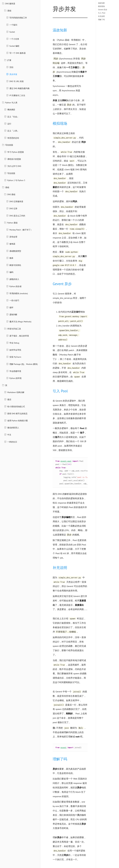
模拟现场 (101, 6)
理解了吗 (101, 20)
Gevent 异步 (103, 10)
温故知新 (101, 3)
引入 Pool (102, 13)
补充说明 (101, 16)
